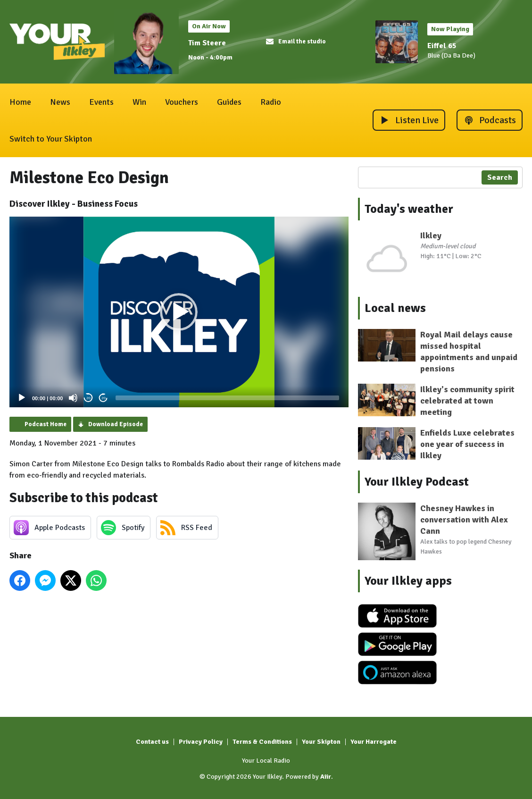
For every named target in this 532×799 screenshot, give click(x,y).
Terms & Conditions (262, 742)
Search (500, 177)
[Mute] (73, 398)
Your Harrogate (374, 742)
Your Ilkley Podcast (417, 482)
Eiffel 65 (442, 46)
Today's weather (409, 209)
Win (139, 102)
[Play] (22, 398)
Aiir (326, 777)
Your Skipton (321, 742)
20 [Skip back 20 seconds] (88, 398)
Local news (395, 308)
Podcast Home (46, 424)
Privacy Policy (201, 742)
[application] (179, 312)
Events (101, 102)
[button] (179, 312)
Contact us (152, 742)
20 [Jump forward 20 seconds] (104, 398)
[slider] (227, 398)
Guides (229, 102)
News (60, 102)
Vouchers (182, 102)
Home (20, 102)
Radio (271, 102)
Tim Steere (207, 43)
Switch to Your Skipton (51, 139)
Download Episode (116, 424)
